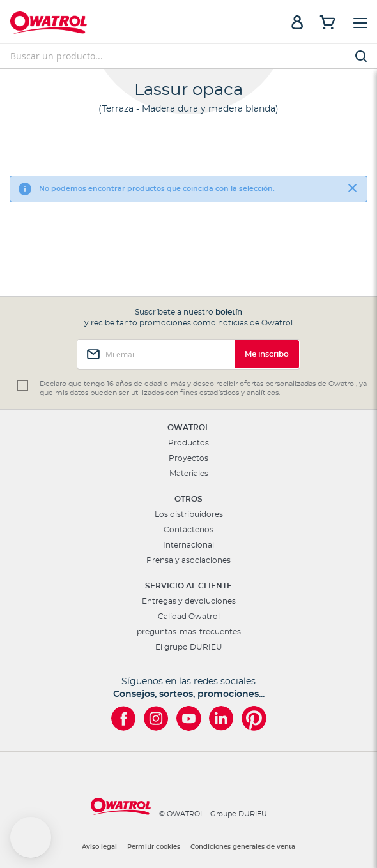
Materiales (189, 474)
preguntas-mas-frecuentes (189, 632)
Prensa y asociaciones (188, 560)
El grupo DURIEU (189, 647)
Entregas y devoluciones (189, 601)
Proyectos (188, 458)
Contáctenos (188, 530)
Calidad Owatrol (189, 617)
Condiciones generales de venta (243, 847)
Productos (188, 443)
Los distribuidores (189, 514)
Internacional (188, 545)
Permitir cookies (154, 847)
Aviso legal (99, 847)
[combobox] (188, 56)
